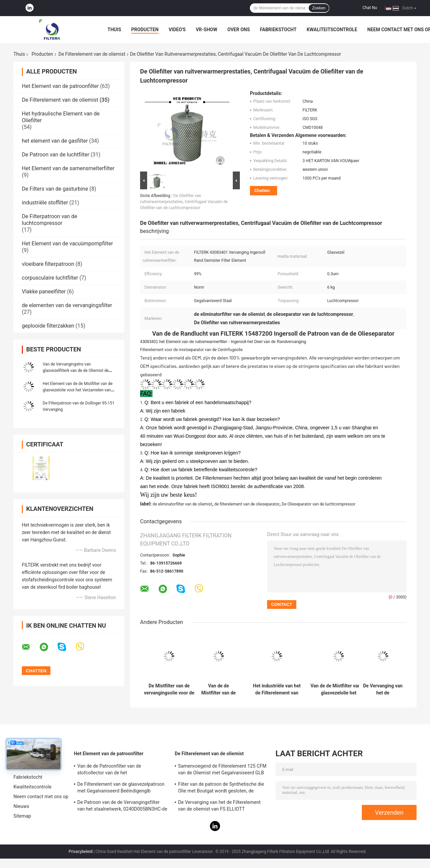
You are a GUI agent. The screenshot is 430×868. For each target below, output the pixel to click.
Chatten (262, 190)
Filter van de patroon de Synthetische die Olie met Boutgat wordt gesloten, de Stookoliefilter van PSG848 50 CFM (221, 788)
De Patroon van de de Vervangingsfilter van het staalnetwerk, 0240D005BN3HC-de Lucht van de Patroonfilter (122, 807)
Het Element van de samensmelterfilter (68, 168)
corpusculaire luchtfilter (50, 278)
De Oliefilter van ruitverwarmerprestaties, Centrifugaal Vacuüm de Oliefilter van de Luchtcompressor (184, 202)
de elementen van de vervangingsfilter (67, 305)
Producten (145, 30)
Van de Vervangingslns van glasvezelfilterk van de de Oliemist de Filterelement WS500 (76, 371)
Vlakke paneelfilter (44, 292)
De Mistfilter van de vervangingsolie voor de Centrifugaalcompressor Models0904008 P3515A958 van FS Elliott (169, 689)
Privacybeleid (80, 852)
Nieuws (21, 806)
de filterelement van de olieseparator (247, 504)
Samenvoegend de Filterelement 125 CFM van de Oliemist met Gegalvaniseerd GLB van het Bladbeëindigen (222, 770)
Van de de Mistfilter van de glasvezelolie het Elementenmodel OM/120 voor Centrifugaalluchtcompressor (339, 689)
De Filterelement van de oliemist (92, 54)
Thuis (114, 30)
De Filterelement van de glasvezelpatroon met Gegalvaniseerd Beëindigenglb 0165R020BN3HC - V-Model (121, 788)
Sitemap (22, 816)
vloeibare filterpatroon (48, 264)
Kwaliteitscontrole (332, 30)
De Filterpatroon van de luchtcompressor (50, 220)
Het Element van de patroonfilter (60, 86)
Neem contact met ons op (41, 797)
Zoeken (319, 8)
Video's (177, 30)
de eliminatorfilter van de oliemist (182, 504)
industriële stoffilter (45, 203)
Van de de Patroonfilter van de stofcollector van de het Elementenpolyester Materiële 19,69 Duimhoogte (115, 770)
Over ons (239, 30)
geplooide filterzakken (48, 326)
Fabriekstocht (278, 30)
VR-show (207, 30)
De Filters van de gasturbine (55, 189)
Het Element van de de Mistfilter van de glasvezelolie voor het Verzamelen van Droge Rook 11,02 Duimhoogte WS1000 (78, 390)
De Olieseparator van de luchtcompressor (318, 504)
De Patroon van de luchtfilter (56, 155)
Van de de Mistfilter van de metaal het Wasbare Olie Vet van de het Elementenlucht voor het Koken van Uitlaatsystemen (218, 689)
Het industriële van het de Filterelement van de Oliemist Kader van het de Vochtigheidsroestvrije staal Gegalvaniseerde (277, 689)
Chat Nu (370, 8)
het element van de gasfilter (55, 141)
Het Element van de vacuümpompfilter (67, 244)
